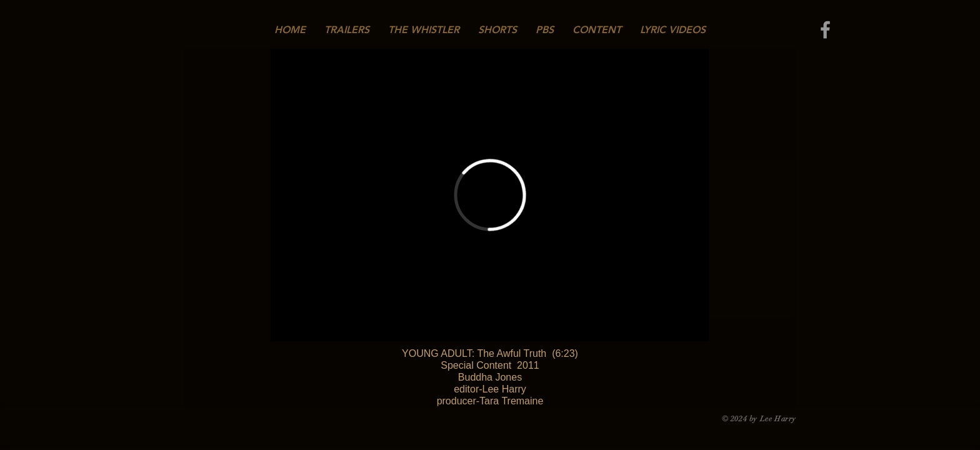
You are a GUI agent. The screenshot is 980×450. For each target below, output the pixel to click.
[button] (424, 30)
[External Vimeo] (490, 195)
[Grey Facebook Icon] (825, 30)
